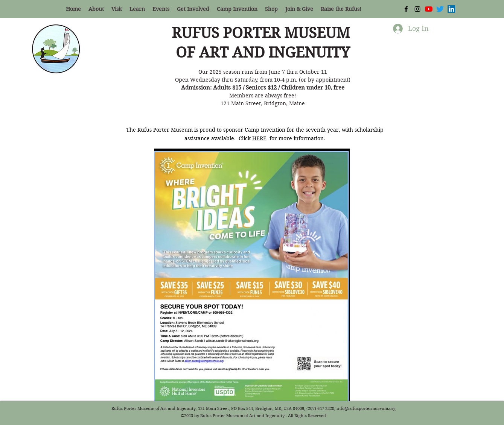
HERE (259, 138)
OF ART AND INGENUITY (263, 53)
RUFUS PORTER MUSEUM (263, 33)
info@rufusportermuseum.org (366, 408)
